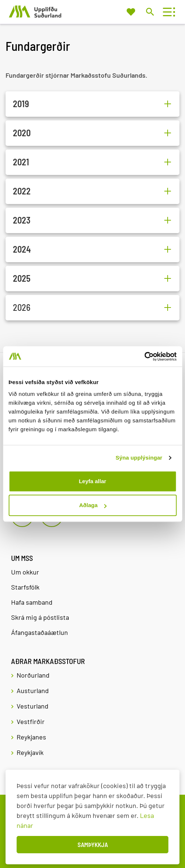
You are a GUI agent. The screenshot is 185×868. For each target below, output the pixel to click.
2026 (22, 308)
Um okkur (25, 572)
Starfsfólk (25, 587)
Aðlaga (93, 505)
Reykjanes (31, 737)
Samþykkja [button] (93, 844)
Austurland (33, 690)
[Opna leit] (150, 12)
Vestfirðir (31, 721)
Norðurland (33, 675)
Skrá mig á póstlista (40, 617)
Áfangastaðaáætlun (40, 632)
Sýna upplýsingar (139, 458)
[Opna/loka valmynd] (167, 12)
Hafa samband (32, 602)
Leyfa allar (92, 481)
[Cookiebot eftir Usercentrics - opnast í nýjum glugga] (144, 356)
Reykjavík (30, 752)
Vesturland (32, 706)
